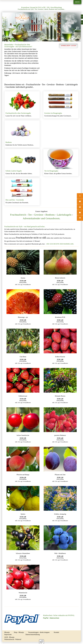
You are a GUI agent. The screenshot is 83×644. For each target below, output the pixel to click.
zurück (82, 22)
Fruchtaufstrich (18, 215)
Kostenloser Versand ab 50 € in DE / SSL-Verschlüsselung (41, 7)
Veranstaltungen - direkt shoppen (39, 632)
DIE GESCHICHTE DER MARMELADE (60, 244)
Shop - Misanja (19, 632)
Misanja (7, 632)
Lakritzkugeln (64, 215)
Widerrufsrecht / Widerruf (13, 639)
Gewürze (39, 215)
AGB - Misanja (9, 637)
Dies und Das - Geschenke (22, 192)
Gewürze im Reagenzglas (61, 105)
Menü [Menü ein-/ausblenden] (77, 2)
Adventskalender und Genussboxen (41, 218)
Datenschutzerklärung (33, 634)
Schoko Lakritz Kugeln (22, 163)
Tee (30, 215)
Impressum (8, 634)
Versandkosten (27, 285)
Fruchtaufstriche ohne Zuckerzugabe (22, 105)
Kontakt (56, 632)
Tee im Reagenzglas (61, 163)
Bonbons (22, 134)
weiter (82, 17)
